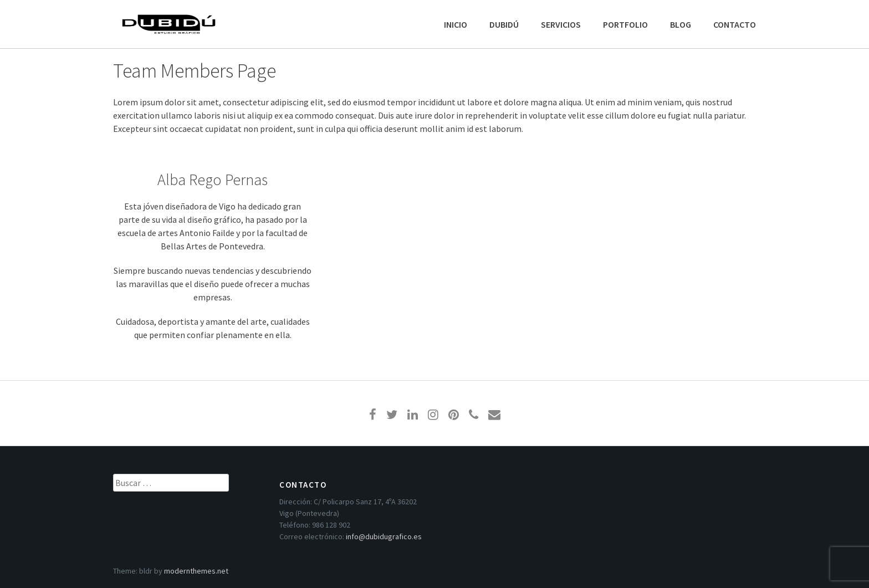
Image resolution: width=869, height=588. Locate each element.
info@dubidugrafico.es (384, 536)
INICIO (456, 24)
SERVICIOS (561, 24)
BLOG (681, 24)
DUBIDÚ (504, 24)
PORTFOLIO (625, 24)
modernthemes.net (196, 571)
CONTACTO (735, 24)
